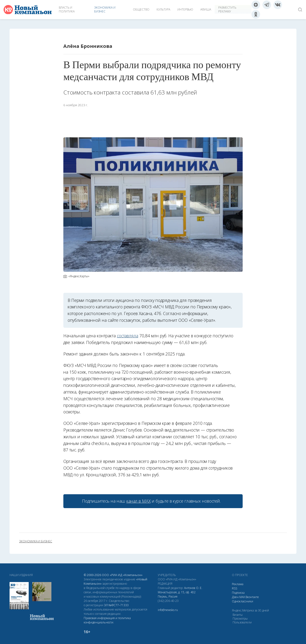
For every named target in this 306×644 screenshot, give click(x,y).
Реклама (238, 584)
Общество (141, 9)
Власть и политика (67, 9)
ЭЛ (116, 605)
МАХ (242, 597)
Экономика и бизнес (105, 9)
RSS (235, 588)
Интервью (185, 9)
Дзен (235, 597)
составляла (128, 336)
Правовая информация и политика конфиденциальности (107, 620)
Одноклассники (243, 601)
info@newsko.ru (168, 610)
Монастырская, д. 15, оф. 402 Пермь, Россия (177, 594)
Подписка (238, 593)
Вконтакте (252, 597)
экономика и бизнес (36, 541)
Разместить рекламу (227, 9)
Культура (163, 9)
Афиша (206, 9)
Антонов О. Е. (193, 588)
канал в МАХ (139, 501)
